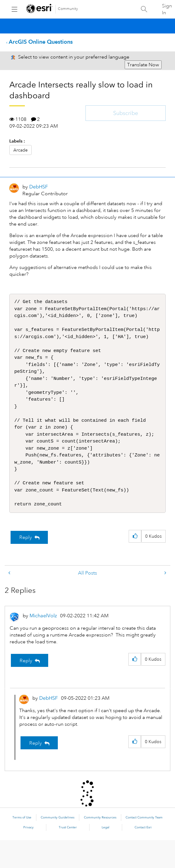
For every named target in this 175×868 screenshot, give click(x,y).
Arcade (21, 150)
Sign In (167, 9)
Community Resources (100, 845)
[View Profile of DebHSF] (39, 187)
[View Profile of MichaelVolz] (43, 643)
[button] (135, 564)
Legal (106, 855)
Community (68, 9)
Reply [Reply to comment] (26, 689)
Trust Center (68, 855)
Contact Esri (143, 855)
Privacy (28, 855)
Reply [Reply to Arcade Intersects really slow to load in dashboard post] (26, 565)
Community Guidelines (58, 845)
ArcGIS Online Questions (41, 42)
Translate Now (143, 65)
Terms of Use (22, 845)
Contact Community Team (144, 845)
